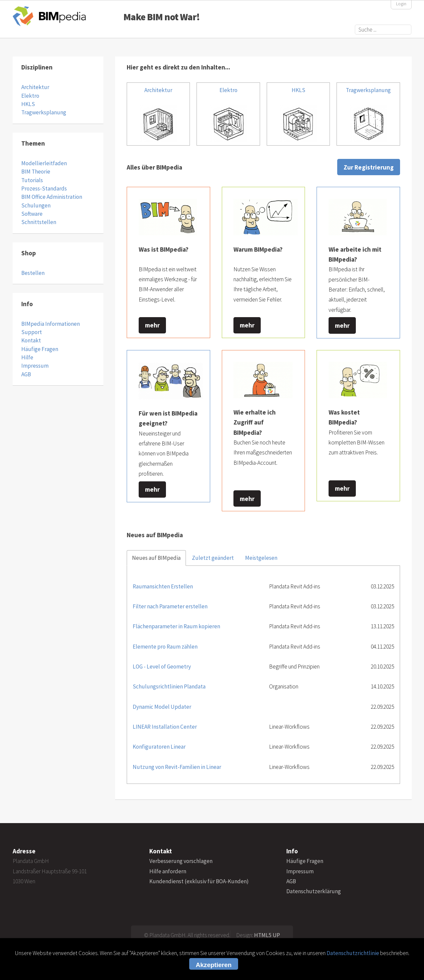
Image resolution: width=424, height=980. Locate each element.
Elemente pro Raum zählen (165, 647)
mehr (152, 325)
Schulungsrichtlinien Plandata (169, 686)
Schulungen (36, 205)
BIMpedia (49, 16)
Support (32, 332)
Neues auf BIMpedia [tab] (156, 558)
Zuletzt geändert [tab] (213, 558)
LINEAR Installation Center (165, 727)
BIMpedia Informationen (51, 324)
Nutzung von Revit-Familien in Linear (177, 767)
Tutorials (32, 180)
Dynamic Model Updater (162, 707)
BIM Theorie (36, 172)
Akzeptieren (214, 965)
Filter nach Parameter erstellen (170, 606)
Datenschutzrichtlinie (353, 953)
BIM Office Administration (52, 197)
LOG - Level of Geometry (162, 667)
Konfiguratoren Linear (159, 747)
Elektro (30, 96)
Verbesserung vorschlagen (181, 861)
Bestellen (33, 273)
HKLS (28, 104)
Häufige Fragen (40, 349)
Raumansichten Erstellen (163, 586)
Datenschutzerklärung (314, 891)
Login (401, 4)
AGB (26, 374)
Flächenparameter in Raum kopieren (176, 626)
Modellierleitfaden (44, 163)
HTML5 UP (267, 935)
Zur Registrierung (369, 167)
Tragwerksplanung (44, 112)
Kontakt (31, 340)
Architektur (35, 87)
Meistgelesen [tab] (261, 558)
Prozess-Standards (44, 188)
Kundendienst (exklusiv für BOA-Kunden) (199, 881)
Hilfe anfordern (168, 871)
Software (32, 214)
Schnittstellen (39, 222)
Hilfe (27, 357)
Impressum (35, 366)
